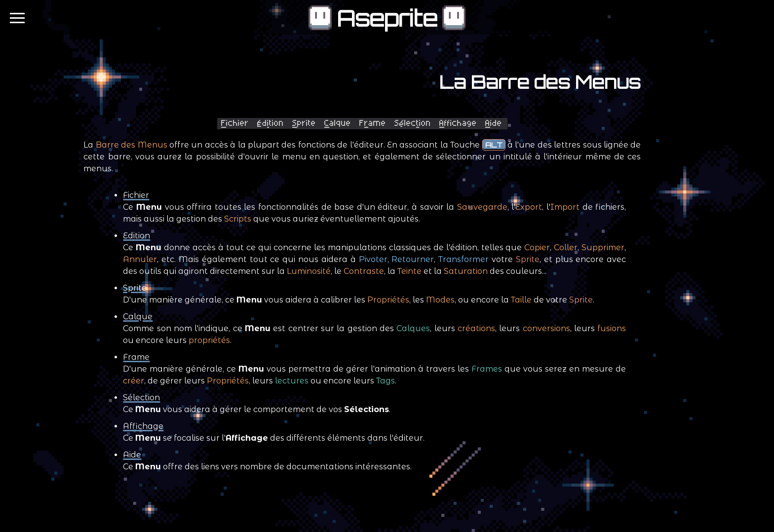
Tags (386, 381)
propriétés (209, 340)
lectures (292, 381)
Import (565, 207)
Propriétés (388, 300)
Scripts (238, 219)
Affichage (143, 426)
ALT (494, 145)
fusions (612, 328)
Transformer (464, 259)
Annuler (140, 259)
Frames (487, 369)
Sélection (141, 398)
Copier (537, 247)
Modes (440, 300)
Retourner (413, 259)
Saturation (466, 271)
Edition (136, 236)
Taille (521, 300)
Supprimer (603, 247)
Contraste (364, 271)
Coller (566, 247)
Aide (132, 455)
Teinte (409, 271)
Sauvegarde (482, 207)
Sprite (528, 259)
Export (529, 207)
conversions (546, 328)
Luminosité (309, 271)
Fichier (136, 195)
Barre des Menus (132, 145)
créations (476, 328)
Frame (136, 357)
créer (134, 381)
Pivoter (373, 259)
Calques (413, 328)
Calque (138, 317)
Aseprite (387, 19)
